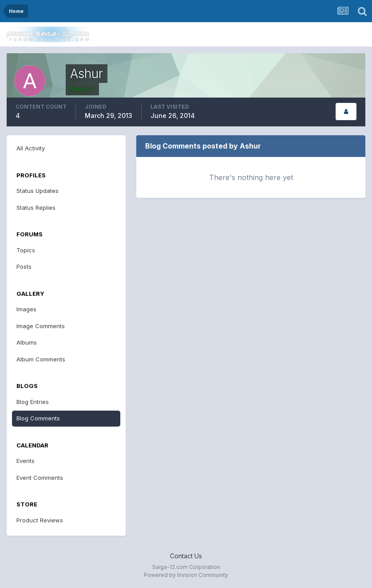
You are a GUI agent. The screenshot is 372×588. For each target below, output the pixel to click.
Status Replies (36, 208)
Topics (26, 250)
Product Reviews (40, 520)
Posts (24, 267)
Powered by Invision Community (186, 575)
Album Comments (41, 359)
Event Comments (40, 478)
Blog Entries (33, 402)
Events (26, 461)
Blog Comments (38, 418)
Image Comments (41, 326)
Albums (27, 342)
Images (26, 309)
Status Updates (38, 191)
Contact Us (186, 556)
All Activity (31, 148)
